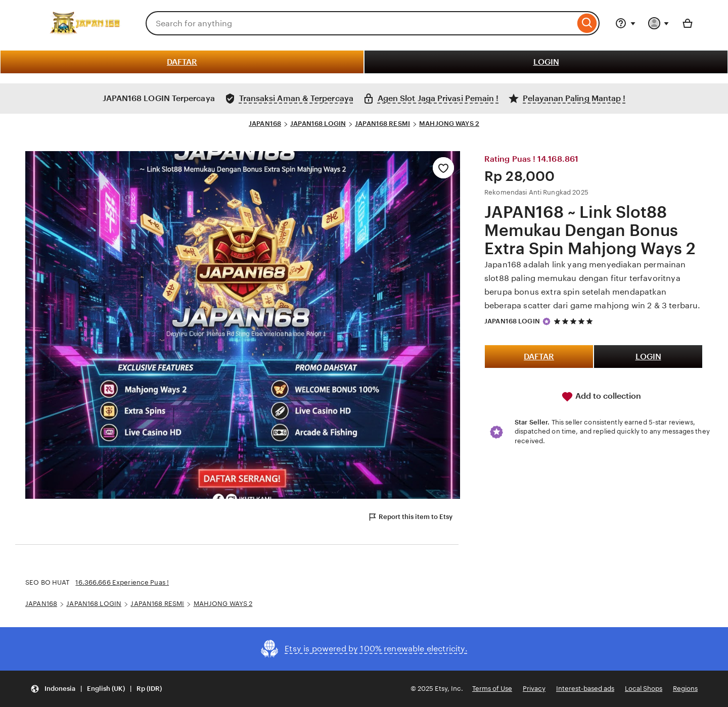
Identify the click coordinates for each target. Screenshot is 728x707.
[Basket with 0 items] (688, 23)
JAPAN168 (265, 124)
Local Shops (644, 689)
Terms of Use (492, 689)
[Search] (587, 23)
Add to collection (601, 397)
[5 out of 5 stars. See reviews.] (575, 321)
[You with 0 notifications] (659, 23)
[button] (96, 689)
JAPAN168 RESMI (382, 124)
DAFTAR (182, 62)
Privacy (534, 689)
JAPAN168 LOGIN (318, 124)
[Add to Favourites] (443, 168)
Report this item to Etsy (410, 517)
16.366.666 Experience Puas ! (122, 582)
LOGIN (546, 62)
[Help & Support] (625, 23)
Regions (685, 689)
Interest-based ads (585, 689)
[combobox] (360, 23)
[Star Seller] (547, 321)
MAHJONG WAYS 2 (449, 124)
